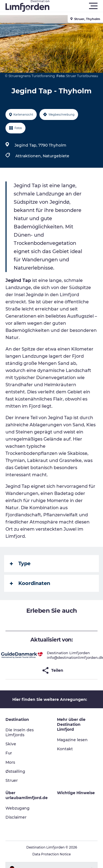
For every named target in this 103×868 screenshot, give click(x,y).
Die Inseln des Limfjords (20, 732)
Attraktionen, (29, 156)
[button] (76, 6)
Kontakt (65, 749)
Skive (11, 744)
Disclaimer (16, 817)
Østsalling (15, 771)
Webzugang (18, 808)
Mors (10, 762)
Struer (12, 780)
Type (20, 564)
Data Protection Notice (51, 854)
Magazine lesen (72, 740)
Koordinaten (30, 583)
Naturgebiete (56, 156)
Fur (9, 753)
